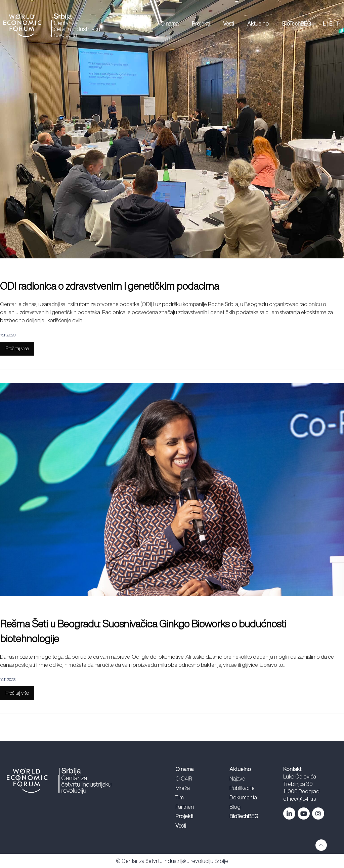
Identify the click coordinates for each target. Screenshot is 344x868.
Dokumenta (243, 797)
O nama (169, 24)
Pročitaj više (17, 348)
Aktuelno (258, 24)
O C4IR (184, 779)
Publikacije (242, 788)
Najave (237, 779)
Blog (235, 807)
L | (325, 24)
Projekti (201, 24)
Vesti (228, 24)
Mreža (183, 788)
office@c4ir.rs (299, 799)
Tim (180, 797)
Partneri (185, 807)
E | (332, 24)
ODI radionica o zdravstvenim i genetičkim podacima (110, 286)
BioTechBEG (297, 24)
